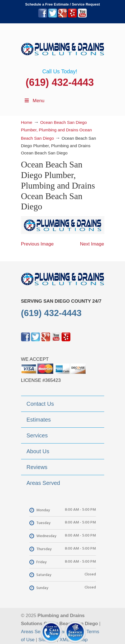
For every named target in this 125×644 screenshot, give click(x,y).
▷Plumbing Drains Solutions (63, 46)
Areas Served (35, 632)
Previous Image (37, 244)
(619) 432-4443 (60, 82)
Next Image (92, 244)
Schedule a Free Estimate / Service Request (63, 4)
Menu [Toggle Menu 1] (34, 101)
